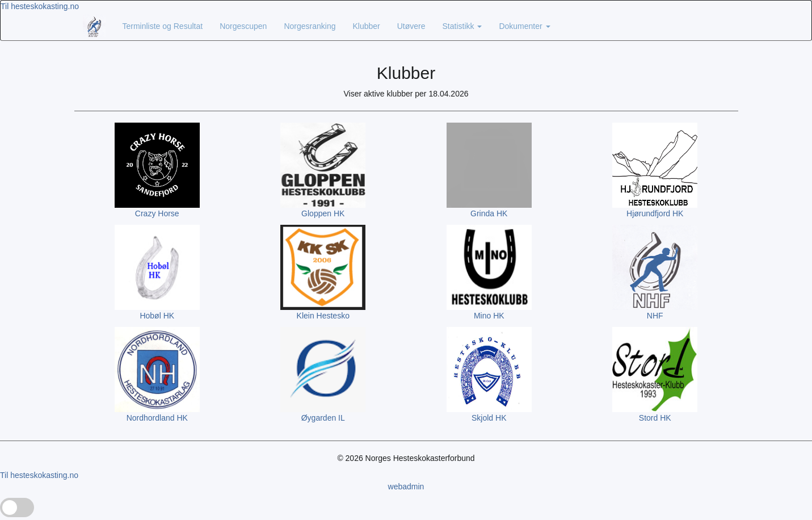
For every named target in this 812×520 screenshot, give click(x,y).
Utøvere (411, 26)
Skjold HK (489, 418)
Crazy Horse (157, 213)
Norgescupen (243, 26)
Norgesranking (310, 26)
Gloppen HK (323, 213)
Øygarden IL (323, 418)
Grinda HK (489, 213)
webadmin (406, 487)
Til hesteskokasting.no (40, 6)
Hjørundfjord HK (655, 213)
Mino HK (489, 316)
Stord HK (655, 418)
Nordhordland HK (157, 418)
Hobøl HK (157, 316)
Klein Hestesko (323, 316)
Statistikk (462, 26)
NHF (655, 316)
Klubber (366, 26)
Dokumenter (524, 26)
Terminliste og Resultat (163, 26)
